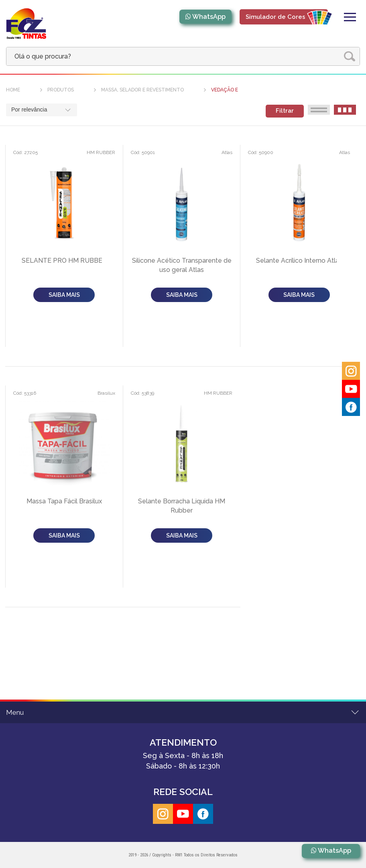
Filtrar (285, 111)
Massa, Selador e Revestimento (142, 90)
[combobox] (42, 110)
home (13, 90)
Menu (15, 712)
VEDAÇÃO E (225, 90)
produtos (61, 90)
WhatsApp (209, 17)
